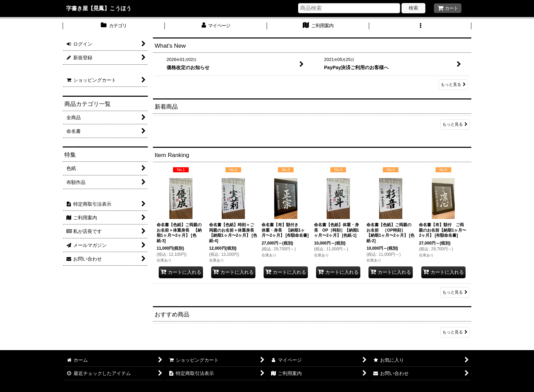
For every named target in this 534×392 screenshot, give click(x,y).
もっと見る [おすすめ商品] (455, 332)
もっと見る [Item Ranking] (455, 292)
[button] (420, 26)
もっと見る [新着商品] (455, 124)
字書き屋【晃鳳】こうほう (99, 8)
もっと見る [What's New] (453, 84)
